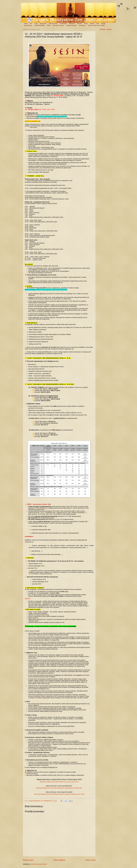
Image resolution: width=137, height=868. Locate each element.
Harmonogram (28, 25)
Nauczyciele (43, 24)
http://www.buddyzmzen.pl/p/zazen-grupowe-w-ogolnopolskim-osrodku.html (59, 788)
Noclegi (103, 24)
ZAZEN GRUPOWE (40, 25)
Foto (98, 24)
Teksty (86, 24)
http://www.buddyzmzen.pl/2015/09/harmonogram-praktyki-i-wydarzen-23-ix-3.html (59, 794)
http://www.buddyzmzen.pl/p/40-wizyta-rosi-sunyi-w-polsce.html (59, 782)
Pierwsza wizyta (53, 24)
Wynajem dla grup (71, 25)
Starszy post (90, 860)
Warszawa (72, 24)
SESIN (49, 25)
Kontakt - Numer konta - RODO (96, 25)
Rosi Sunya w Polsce (59, 25)
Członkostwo (63, 24)
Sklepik (92, 24)
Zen (31, 24)
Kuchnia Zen (82, 25)
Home (26, 24)
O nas (36, 24)
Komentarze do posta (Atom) (38, 864)
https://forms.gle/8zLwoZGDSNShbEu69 (53, 117)
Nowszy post (28, 860)
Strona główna (59, 860)
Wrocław (79, 24)
